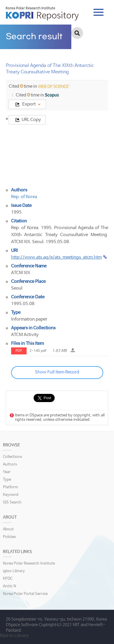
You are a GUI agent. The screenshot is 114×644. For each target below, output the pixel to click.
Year (7, 472)
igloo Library (14, 571)
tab (99, 12)
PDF (19, 351)
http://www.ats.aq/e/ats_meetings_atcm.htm (56, 257)
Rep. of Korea (24, 197)
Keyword (11, 495)
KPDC (8, 579)
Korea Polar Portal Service (25, 594)
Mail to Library (14, 636)
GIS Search (12, 502)
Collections (12, 457)
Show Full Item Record (57, 372)
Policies (9, 537)
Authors (10, 464)
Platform (11, 487)
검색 (77, 33)
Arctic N (9, 586)
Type (7, 480)
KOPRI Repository (42, 13)
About (8, 529)
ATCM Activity (25, 335)
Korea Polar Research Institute (29, 563)
